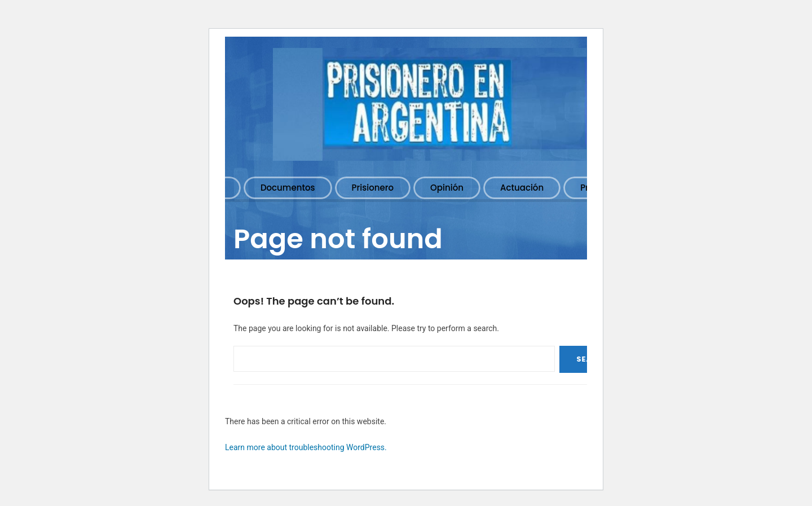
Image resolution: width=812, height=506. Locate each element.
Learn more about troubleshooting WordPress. (306, 447)
